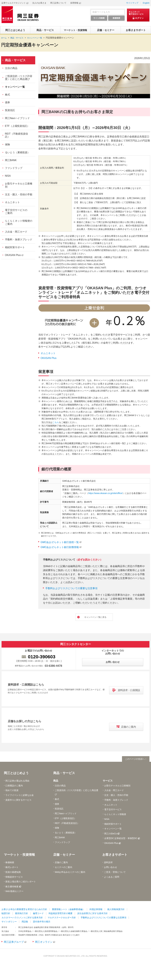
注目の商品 (11, 68)
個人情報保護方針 (116, 910)
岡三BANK (11, 160)
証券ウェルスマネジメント (14, 3)
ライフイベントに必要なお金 (20, 796)
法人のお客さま (39, 3)
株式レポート (12, 868)
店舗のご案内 (61, 863)
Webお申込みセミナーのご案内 (70, 873)
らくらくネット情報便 (115, 815)
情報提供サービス (14, 877)
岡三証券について (58, 3)
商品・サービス (15, 60)
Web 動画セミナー (14, 892)
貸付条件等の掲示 (42, 922)
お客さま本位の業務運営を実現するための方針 (24, 910)
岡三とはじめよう (16, 773)
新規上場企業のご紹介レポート (21, 882)
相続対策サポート (15, 247)
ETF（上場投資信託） (17, 126)
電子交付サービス (113, 810)
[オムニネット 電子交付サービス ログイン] (138, 15)
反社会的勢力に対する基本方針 (92, 914)
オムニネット (48, 353)
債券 (7, 102)
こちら (56, 422)
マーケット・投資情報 (19, 855)
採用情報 (74, 3)
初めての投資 (12, 791)
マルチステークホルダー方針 (62, 918)
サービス (108, 781)
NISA (8, 176)
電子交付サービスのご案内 (16, 212)
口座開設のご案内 (14, 786)
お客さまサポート (115, 855)
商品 (56, 781)
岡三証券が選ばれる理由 (17, 781)
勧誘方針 (6, 914)
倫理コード (38, 914)
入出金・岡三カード (16, 232)
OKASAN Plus (49, 358)
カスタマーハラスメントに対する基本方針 (22, 918)
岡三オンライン (44, 943)
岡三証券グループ (14, 943)
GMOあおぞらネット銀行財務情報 (60, 547)
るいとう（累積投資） (17, 152)
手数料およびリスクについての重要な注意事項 (71, 588)
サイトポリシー (9, 922)
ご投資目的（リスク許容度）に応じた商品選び (19, 78)
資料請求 (108, 863)
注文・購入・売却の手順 (19, 194)
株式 (7, 95)
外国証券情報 (96, 910)
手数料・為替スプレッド (19, 240)
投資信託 (10, 110)
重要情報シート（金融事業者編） (68, 910)
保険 (7, 144)
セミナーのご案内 (63, 868)
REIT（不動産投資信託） (16, 135)
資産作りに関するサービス (18, 800)
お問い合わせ (110, 868)
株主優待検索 (12, 887)
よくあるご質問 (112, 877)
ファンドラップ (14, 168)
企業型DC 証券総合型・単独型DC (121, 839)
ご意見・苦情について (115, 873)
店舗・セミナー (64, 855)
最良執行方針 (22, 914)
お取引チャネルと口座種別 (19, 185)
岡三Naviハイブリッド (17, 118)
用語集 (25, 922)
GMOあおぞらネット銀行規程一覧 (60, 542)
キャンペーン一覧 (15, 87)
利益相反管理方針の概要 (61, 914)
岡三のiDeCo (111, 834)
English (146, 3)
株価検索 (10, 863)
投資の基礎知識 (13, 873)
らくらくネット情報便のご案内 (19, 222)
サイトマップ (132, 3)
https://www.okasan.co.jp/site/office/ (105, 493)
